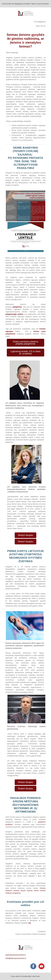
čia (30, 923)
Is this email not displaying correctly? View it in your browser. (26, 4)
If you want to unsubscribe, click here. (26, 976)
